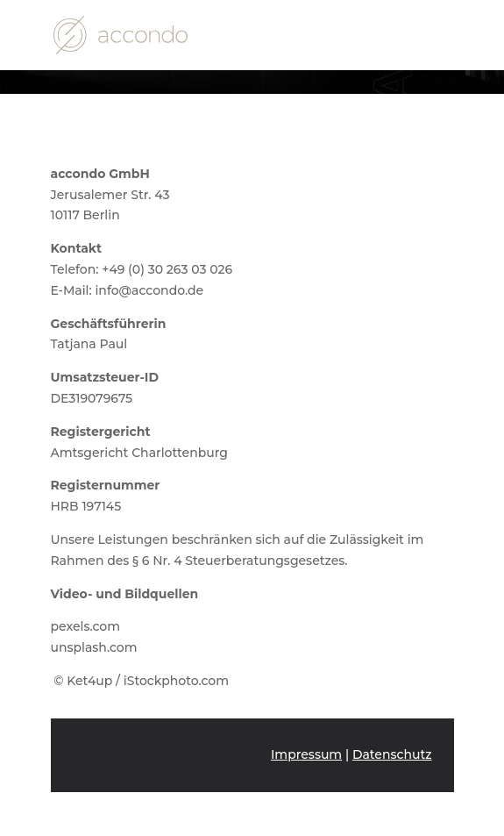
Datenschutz (392, 754)
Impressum (306, 754)
